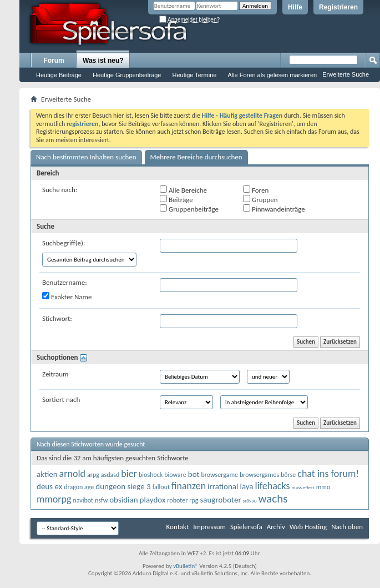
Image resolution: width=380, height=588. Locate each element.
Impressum (209, 527)
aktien (47, 474)
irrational (223, 486)
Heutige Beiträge (59, 75)
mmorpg (54, 499)
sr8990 (250, 501)
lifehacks (273, 486)
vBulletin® (186, 566)
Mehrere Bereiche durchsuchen (196, 157)
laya (246, 486)
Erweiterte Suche (346, 74)
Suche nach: (60, 190)
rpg (194, 500)
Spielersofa (246, 527)
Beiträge (176, 199)
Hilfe (295, 7)
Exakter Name (67, 296)
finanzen (189, 486)
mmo (323, 487)
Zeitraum (55, 374)
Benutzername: (65, 282)
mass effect (303, 487)
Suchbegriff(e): (64, 243)
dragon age (79, 487)
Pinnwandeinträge (274, 209)
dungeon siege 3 (123, 486)
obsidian (123, 500)
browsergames (259, 475)
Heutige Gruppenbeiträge (127, 75)
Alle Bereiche (183, 190)
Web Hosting (308, 527)
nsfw (101, 500)
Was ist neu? (103, 61)
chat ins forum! (328, 474)
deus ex (49, 486)
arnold (72, 474)
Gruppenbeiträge (189, 209)
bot (194, 474)
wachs (273, 499)
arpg (93, 475)
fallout (161, 487)
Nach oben (347, 527)
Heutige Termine (194, 75)
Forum (54, 61)
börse (288, 475)
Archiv (276, 527)
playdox (153, 500)
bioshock (151, 475)
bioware (175, 475)
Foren (256, 190)
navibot (83, 500)
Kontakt (178, 527)
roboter (177, 500)
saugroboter (220, 500)
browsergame (220, 475)
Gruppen (260, 199)
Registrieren (338, 7)
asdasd (110, 475)
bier (129, 474)
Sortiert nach (61, 399)
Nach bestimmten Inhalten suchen (86, 157)
